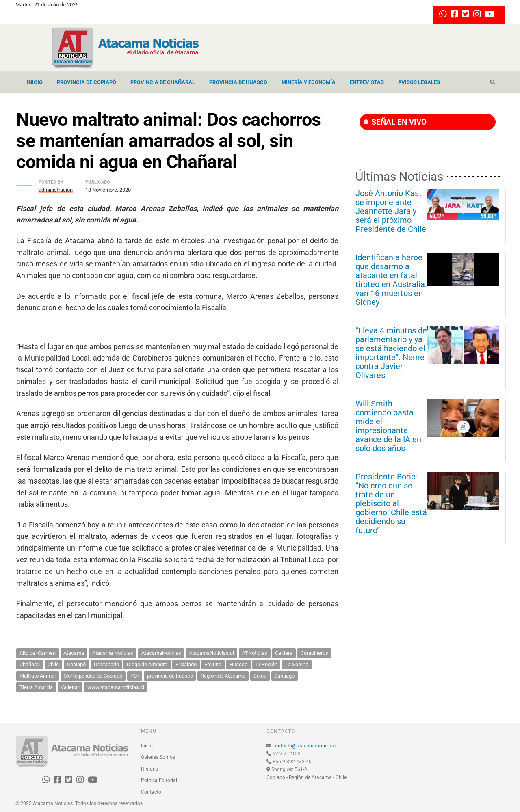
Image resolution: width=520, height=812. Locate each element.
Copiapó (76, 664)
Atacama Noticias (113, 653)
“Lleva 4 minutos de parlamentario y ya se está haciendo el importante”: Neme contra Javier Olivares (391, 353)
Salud (260, 676)
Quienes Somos (158, 757)
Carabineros (314, 653)
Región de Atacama (223, 676)
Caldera (284, 653)
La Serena (297, 664)
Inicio (35, 82)
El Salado (186, 664)
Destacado (106, 664)
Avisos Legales (419, 82)
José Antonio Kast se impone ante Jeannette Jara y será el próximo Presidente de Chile (391, 211)
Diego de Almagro (147, 664)
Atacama (74, 653)
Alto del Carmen (38, 653)
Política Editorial (159, 780)
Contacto (151, 792)
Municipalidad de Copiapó (93, 676)
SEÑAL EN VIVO (395, 122)
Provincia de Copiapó (87, 82)
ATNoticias (255, 653)
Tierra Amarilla (36, 687)
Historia (150, 769)
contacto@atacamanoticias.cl (306, 746)
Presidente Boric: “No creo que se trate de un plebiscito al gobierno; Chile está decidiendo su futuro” (391, 503)
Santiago (284, 676)
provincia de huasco (170, 676)
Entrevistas (367, 82)
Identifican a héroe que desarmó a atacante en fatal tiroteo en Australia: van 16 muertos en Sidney (391, 280)
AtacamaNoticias (161, 653)
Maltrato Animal (38, 676)
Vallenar (70, 687)
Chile (53, 664)
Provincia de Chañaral (163, 82)
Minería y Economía (309, 82)
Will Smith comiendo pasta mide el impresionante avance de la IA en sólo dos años (388, 426)
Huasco (238, 664)
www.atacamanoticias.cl (116, 687)
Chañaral (30, 664)
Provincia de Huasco (238, 82)
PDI (135, 676)
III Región (266, 664)
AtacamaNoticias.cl (211, 653)
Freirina (213, 664)
